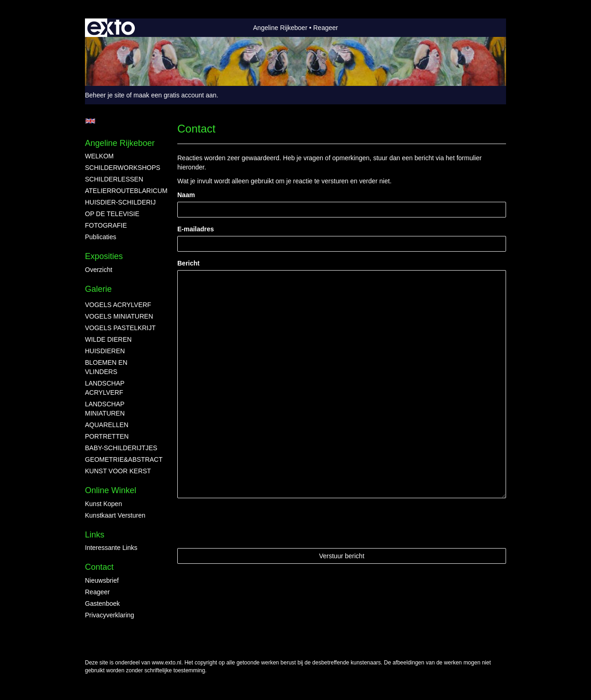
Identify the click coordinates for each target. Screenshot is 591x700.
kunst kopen (103, 504)
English (90, 121)
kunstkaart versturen (115, 515)
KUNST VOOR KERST (118, 471)
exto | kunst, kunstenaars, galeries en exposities (111, 28)
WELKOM (99, 156)
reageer (97, 592)
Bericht (188, 263)
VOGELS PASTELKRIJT (120, 328)
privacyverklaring (110, 615)
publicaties (101, 237)
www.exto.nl (167, 663)
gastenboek (103, 603)
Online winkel (111, 490)
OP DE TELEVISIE (112, 214)
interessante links (111, 548)
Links (95, 535)
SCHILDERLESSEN (114, 179)
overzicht (99, 270)
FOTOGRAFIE (106, 225)
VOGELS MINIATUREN (119, 316)
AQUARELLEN (107, 425)
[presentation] (247, 523)
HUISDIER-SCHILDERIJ (120, 202)
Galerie (98, 289)
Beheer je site (105, 95)
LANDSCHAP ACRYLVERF (105, 388)
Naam (186, 195)
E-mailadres (196, 229)
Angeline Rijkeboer (280, 28)
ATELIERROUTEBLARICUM (122, 191)
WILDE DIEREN (108, 339)
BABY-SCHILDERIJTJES (121, 448)
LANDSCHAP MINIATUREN (105, 409)
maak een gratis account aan (175, 95)
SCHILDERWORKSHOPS (122, 168)
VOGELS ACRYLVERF (118, 305)
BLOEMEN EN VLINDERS (106, 367)
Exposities (104, 256)
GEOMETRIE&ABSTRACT (122, 459)
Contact (99, 567)
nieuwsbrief (102, 580)
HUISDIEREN (105, 351)
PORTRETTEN (107, 436)
